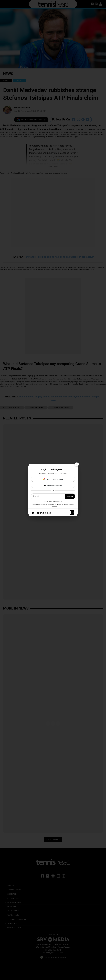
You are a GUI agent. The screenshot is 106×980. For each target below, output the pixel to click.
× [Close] (77, 464)
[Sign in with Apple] (53, 485)
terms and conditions (50, 505)
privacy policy (55, 506)
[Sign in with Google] (53, 479)
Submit (70, 496)
